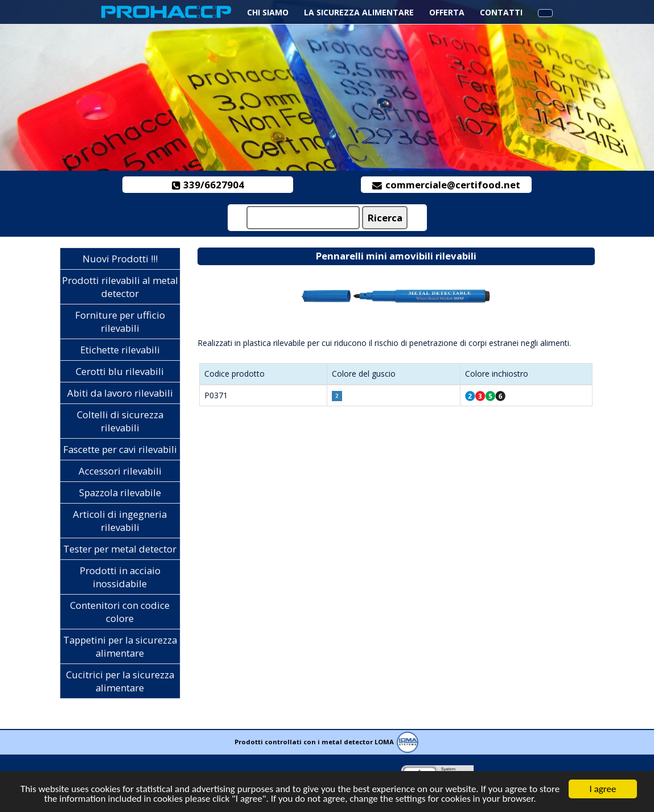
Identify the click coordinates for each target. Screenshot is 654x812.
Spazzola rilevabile (120, 492)
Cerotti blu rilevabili (120, 371)
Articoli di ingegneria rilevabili (120, 521)
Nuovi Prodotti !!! (120, 259)
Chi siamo (268, 12)
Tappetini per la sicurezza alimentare (120, 646)
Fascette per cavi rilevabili (120, 449)
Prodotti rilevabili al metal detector (120, 287)
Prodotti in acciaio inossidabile (120, 577)
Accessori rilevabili (120, 471)
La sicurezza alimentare (359, 12)
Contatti (501, 12)
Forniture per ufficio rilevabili (120, 321)
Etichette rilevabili (120, 350)
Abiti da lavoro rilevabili (120, 393)
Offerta (447, 12)
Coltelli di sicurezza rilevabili (120, 421)
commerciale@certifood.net (446, 185)
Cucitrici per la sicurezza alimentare (120, 681)
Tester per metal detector (120, 549)
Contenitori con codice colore (120, 612)
